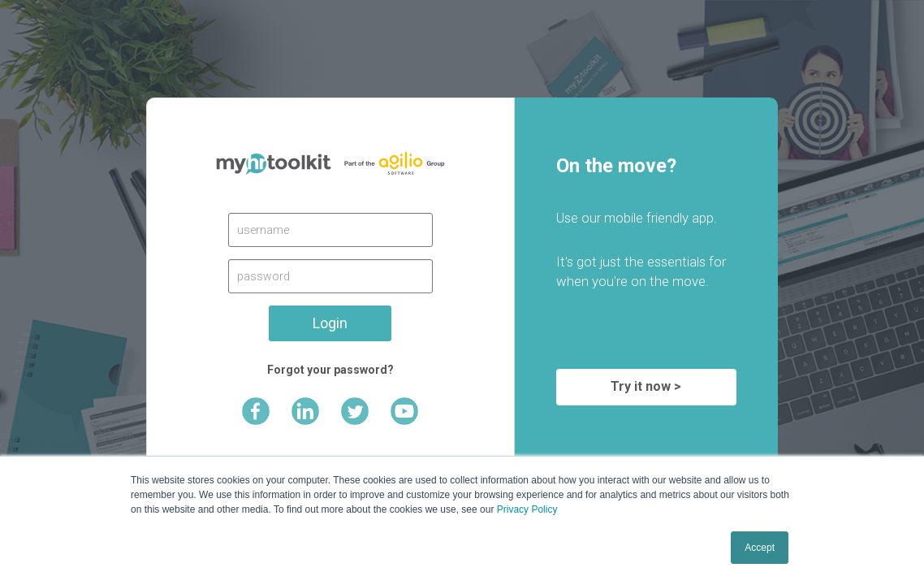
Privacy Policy (527, 509)
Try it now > (646, 386)
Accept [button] (760, 548)
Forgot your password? (330, 370)
